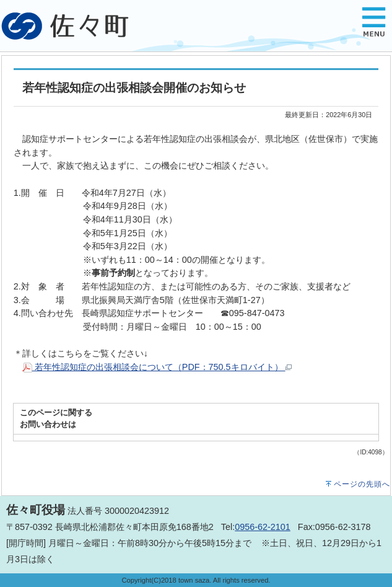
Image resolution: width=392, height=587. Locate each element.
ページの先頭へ (362, 484)
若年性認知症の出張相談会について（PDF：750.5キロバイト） (157, 367)
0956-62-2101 (263, 527)
